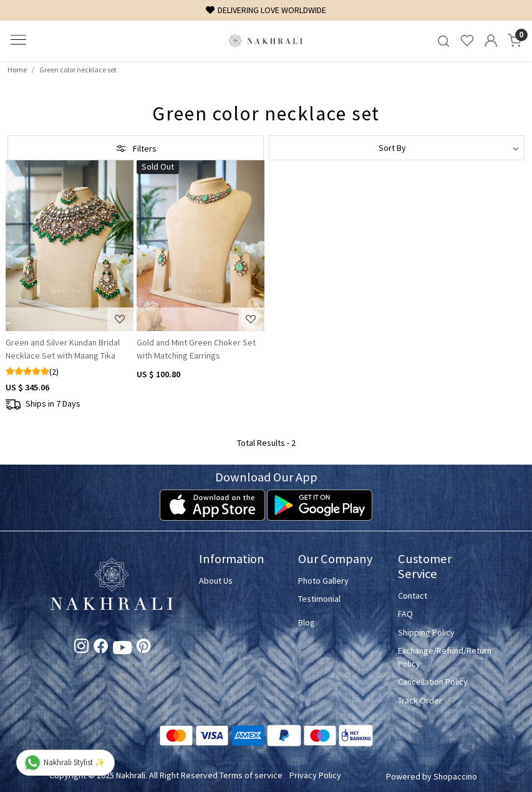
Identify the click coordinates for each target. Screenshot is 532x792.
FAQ (405, 614)
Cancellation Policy (433, 682)
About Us (216, 581)
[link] (443, 41)
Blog (307, 622)
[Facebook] (101, 648)
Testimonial (319, 599)
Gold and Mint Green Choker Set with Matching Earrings (196, 349)
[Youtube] (122, 650)
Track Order (420, 700)
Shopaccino (455, 776)
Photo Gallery (323, 581)
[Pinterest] (144, 648)
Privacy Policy (315, 775)
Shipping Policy (426, 632)
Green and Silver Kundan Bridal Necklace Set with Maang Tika (63, 349)
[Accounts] (491, 41)
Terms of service (251, 775)
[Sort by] (397, 148)
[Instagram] (81, 648)
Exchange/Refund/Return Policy (440, 657)
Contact (413, 596)
